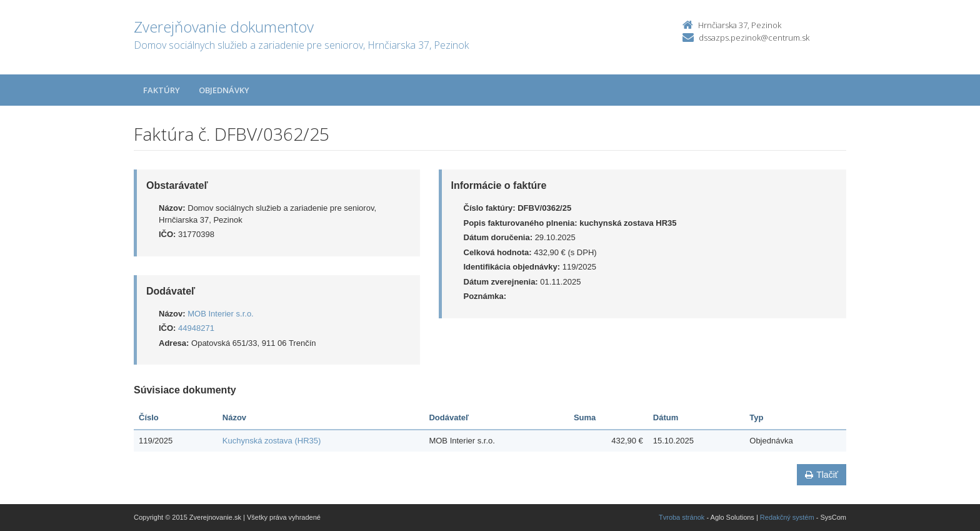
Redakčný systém (787, 517)
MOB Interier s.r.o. (220, 314)
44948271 (196, 328)
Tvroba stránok (682, 517)
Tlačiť (822, 475)
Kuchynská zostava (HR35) (272, 441)
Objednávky (224, 90)
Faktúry (162, 90)
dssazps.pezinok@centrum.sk (754, 38)
